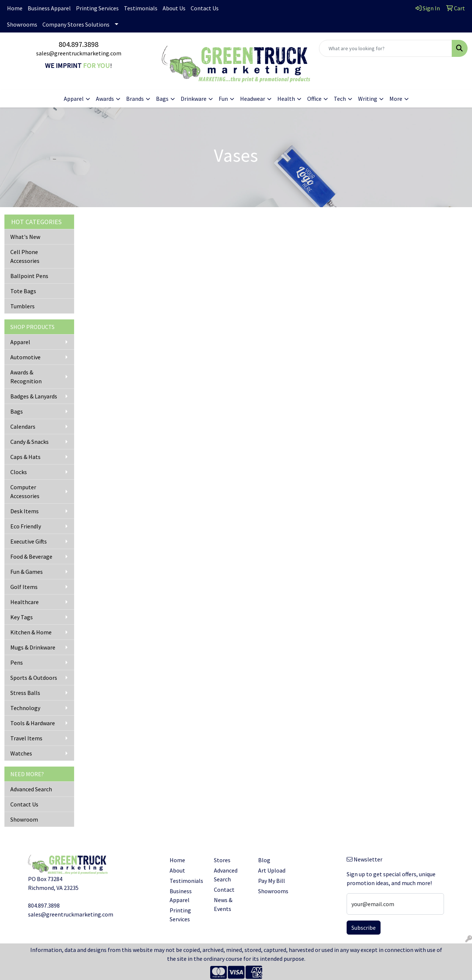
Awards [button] (105, 99)
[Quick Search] (386, 48)
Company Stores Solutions (76, 24)
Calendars (23, 426)
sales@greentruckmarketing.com (79, 53)
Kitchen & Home (31, 632)
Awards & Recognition (26, 377)
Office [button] (314, 99)
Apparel (20, 342)
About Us (174, 8)
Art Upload (272, 870)
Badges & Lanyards (34, 396)
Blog (264, 860)
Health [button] (286, 99)
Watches (21, 753)
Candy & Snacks (29, 442)
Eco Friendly (26, 526)
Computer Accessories (25, 491)
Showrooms (22, 24)
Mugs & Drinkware (33, 647)
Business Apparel (49, 8)
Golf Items (24, 587)
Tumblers (22, 306)
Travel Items (26, 738)
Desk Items (25, 511)
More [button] (396, 99)
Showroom (24, 819)
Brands (135, 99)
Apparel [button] (74, 99)
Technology (25, 708)
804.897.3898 (79, 44)
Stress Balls (25, 693)
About (177, 870)
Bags (17, 411)
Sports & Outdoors (34, 678)
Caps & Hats (25, 457)
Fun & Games (27, 572)
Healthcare (25, 602)
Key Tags (22, 617)
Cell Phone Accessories (25, 256)
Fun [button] (223, 99)
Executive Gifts (29, 541)
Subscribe (364, 928)
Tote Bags (23, 291)
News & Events (223, 904)
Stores (222, 860)
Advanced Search (31, 789)
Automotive (25, 357)
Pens (17, 662)
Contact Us (205, 8)
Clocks (19, 472)
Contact (224, 890)
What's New (25, 237)
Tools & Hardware (33, 723)
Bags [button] (162, 99)
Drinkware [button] (194, 99)
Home (15, 8)
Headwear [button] (253, 99)
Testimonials (141, 8)
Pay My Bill (272, 881)
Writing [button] (368, 99)
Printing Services (97, 8)
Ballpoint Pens (29, 276)
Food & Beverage (31, 556)
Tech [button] (340, 99)
